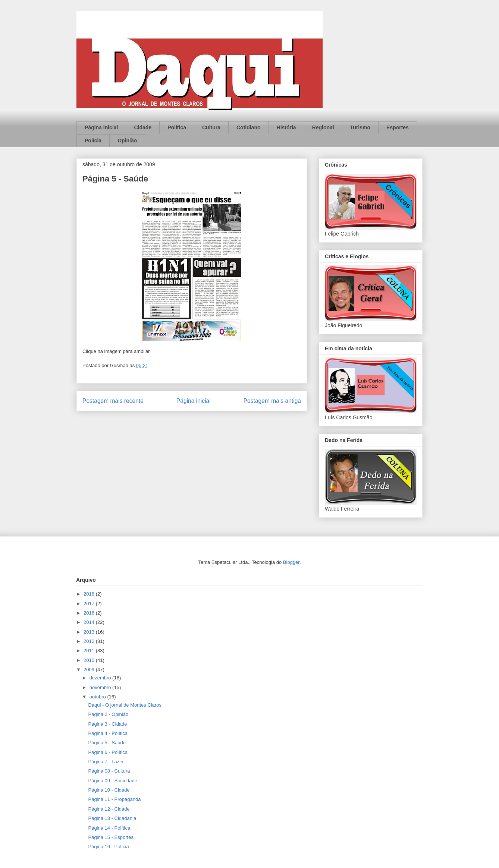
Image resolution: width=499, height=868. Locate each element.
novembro (101, 687)
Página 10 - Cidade (109, 790)
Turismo (360, 127)
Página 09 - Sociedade (113, 781)
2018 (90, 594)
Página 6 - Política (108, 752)
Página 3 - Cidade (107, 724)
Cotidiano (249, 127)
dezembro (101, 678)
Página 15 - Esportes (111, 837)
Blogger (291, 562)
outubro (98, 697)
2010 (90, 660)
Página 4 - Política (108, 733)
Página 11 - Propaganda (114, 799)
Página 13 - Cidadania (112, 818)
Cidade (143, 127)
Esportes (398, 127)
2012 (90, 641)
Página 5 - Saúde (107, 743)
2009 (90, 670)
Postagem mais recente (113, 401)
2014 (90, 622)
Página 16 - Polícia (108, 847)
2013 (90, 632)
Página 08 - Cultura (109, 771)
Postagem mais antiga (272, 401)
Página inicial (101, 127)
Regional (323, 127)
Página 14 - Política (109, 828)
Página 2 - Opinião (108, 714)
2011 (90, 651)
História (286, 127)
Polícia (93, 141)
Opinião (127, 141)
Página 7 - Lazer (106, 762)
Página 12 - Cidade (109, 809)
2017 (90, 604)
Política (177, 127)
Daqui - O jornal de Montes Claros (125, 705)
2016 (90, 613)
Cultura (211, 127)
